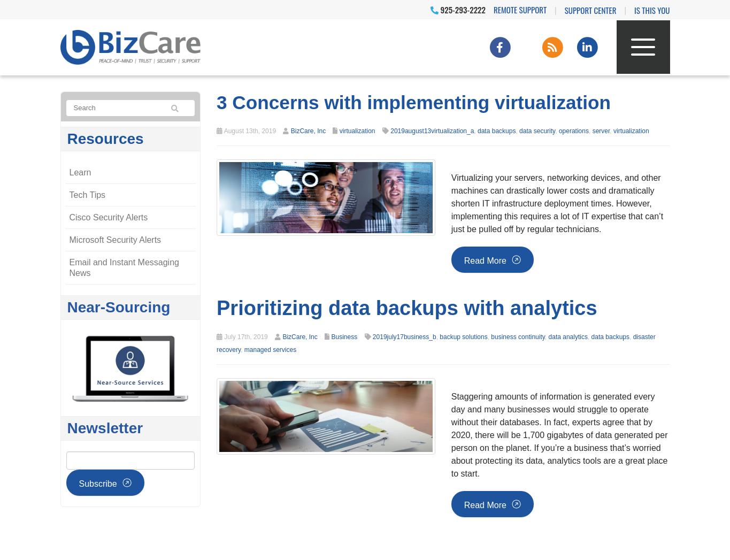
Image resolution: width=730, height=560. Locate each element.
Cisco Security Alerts (109, 217)
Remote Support (520, 10)
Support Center (591, 10)
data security (537, 131)
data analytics (568, 337)
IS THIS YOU (652, 10)
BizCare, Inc (308, 131)
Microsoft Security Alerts (116, 240)
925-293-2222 (458, 10)
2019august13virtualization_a (432, 131)
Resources (106, 139)
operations (574, 131)
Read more (485, 261)
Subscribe (98, 484)
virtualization (358, 131)
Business (344, 337)
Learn (80, 172)
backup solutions (463, 337)
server (601, 131)
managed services (270, 350)
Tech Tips (88, 195)
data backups (497, 131)
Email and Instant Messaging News (124, 268)
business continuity (518, 337)
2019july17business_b (405, 337)
